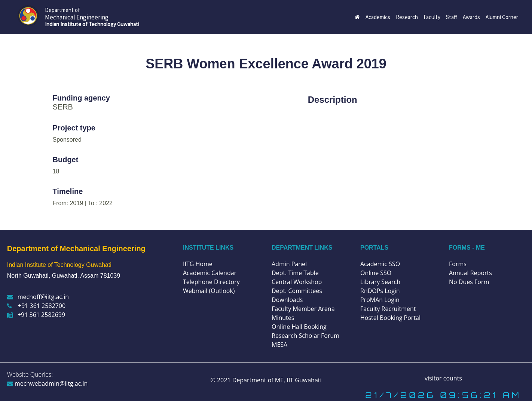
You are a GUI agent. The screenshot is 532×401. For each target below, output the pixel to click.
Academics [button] (378, 17)
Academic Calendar (210, 273)
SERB (63, 107)
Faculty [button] (432, 17)
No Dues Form (469, 282)
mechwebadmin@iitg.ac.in (48, 383)
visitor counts (443, 378)
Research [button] (407, 17)
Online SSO (376, 273)
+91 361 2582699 (36, 315)
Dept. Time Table (295, 273)
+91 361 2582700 (36, 306)
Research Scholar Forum (305, 336)
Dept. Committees (297, 291)
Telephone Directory (211, 282)
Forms (458, 264)
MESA (279, 345)
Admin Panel (289, 264)
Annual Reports (470, 273)
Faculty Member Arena (303, 309)
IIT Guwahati (303, 380)
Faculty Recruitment (388, 309)
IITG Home (198, 264)
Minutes (283, 318)
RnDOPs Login (380, 291)
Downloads (287, 300)
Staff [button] (452, 17)
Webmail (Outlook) (209, 291)
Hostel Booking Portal (390, 318)
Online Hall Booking (299, 327)
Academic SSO (380, 264)
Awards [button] (471, 17)
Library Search (380, 282)
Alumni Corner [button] (502, 17)
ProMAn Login (380, 300)
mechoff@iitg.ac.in (38, 297)
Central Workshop (297, 282)
